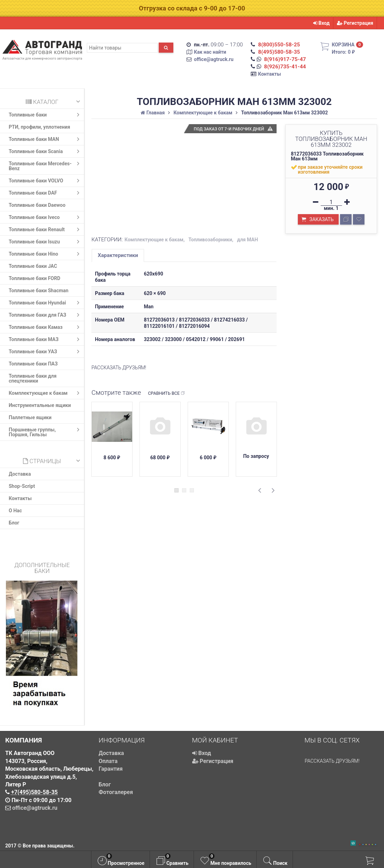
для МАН (248, 240)
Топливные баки (46, 115)
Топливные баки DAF (46, 193)
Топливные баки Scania (46, 151)
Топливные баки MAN (46, 139)
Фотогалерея (116, 792)
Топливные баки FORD (35, 278)
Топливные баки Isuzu (46, 242)
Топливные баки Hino (46, 254)
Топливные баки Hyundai (46, 303)
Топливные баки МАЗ (46, 339)
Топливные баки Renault (46, 229)
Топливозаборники (210, 240)
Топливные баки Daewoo (37, 205)
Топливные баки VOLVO (46, 181)
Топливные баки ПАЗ (33, 364)
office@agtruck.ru (214, 59)
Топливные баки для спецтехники (33, 378)
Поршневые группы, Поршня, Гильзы (46, 431)
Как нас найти (210, 52)
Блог (14, 523)
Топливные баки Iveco (46, 217)
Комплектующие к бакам (46, 393)
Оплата (108, 761)
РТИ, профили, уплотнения (39, 127)
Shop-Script (22, 486)
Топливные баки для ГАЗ (46, 315)
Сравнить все (167, 393)
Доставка (20, 474)
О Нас (15, 511)
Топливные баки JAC (33, 266)
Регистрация (355, 23)
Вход (322, 23)
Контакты (270, 74)
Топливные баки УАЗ (46, 352)
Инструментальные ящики (40, 405)
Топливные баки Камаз (46, 327)
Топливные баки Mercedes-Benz (46, 165)
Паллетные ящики (30, 417)
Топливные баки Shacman (39, 290)
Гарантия (111, 769)
